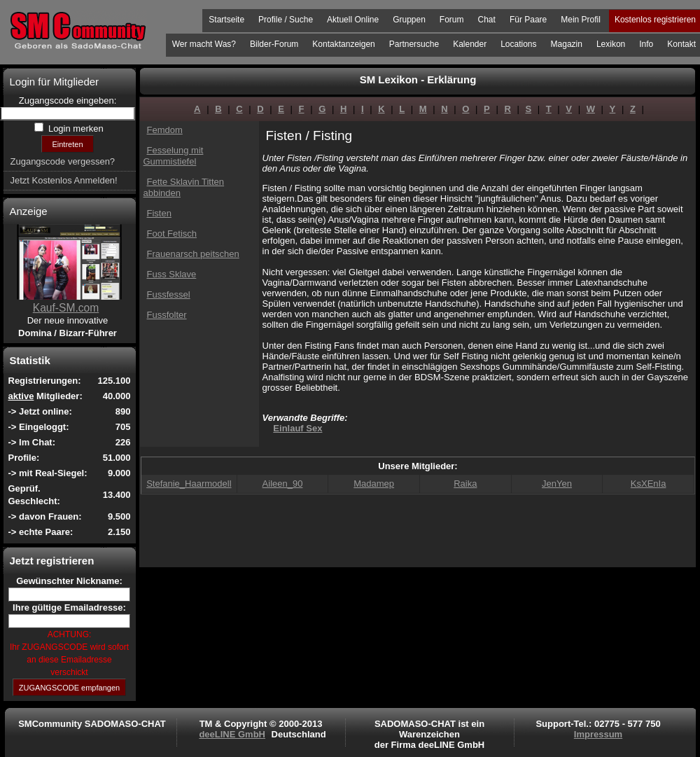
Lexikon (611, 44)
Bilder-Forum (274, 44)
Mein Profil (581, 20)
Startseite (226, 20)
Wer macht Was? (204, 44)
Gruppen (409, 20)
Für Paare (528, 20)
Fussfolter (167, 315)
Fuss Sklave (172, 274)
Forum (452, 20)
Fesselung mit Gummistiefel (174, 156)
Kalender (470, 44)
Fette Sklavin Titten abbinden (184, 187)
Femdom (165, 130)
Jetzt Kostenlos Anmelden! (64, 180)
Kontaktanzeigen (343, 44)
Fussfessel (169, 294)
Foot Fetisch (172, 234)
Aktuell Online (353, 20)
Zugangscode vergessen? (63, 161)
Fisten (159, 213)
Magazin (567, 44)
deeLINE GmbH (232, 734)
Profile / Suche (286, 20)
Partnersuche (414, 44)
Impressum (598, 734)
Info (646, 44)
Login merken (74, 129)
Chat (487, 20)
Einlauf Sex (297, 428)
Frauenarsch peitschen (193, 254)
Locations (518, 44)
